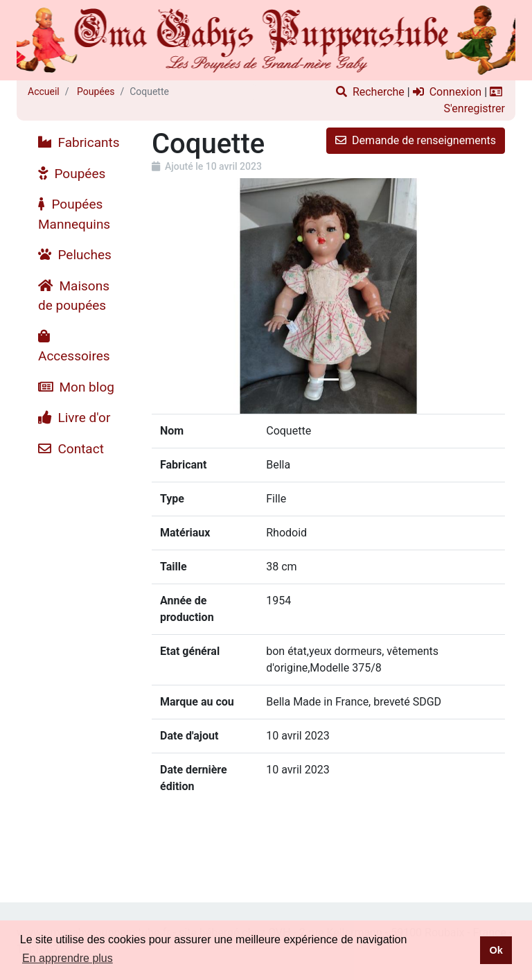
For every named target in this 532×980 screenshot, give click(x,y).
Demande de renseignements (416, 140)
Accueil (44, 91)
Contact (71, 449)
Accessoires (74, 347)
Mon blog (76, 387)
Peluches (75, 255)
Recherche (370, 92)
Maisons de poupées (74, 296)
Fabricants (79, 142)
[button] (178, 296)
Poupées (95, 91)
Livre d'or (74, 418)
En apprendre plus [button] (68, 958)
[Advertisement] (79, 672)
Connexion (447, 92)
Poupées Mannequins (74, 214)
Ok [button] (496, 950)
